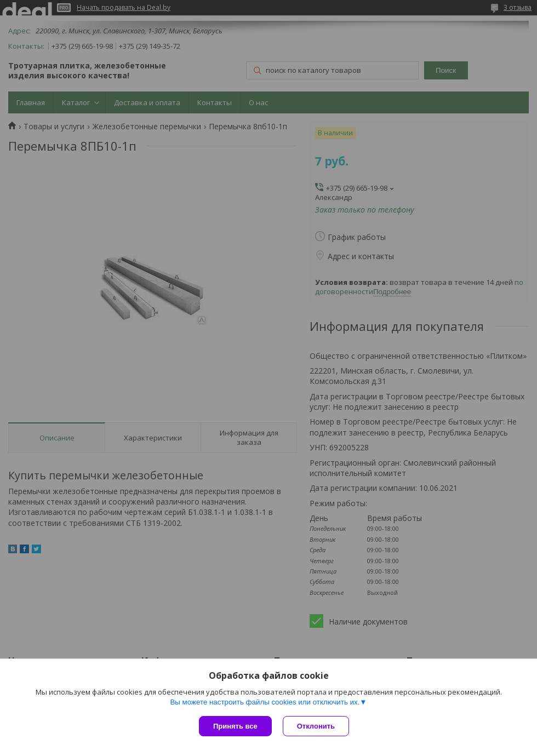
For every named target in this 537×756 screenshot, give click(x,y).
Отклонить (316, 726)
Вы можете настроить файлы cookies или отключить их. (265, 702)
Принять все (235, 726)
